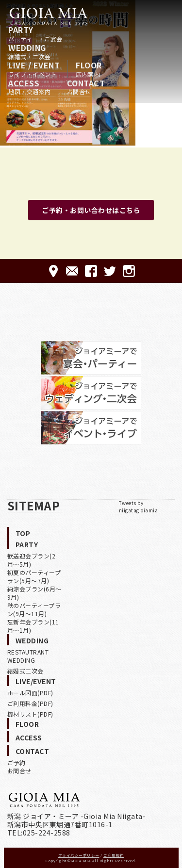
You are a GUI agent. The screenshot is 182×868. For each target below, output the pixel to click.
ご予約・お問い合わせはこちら (91, 210)
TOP (23, 533)
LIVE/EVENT (36, 681)
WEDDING (30, 51)
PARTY (35, 33)
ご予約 (17, 762)
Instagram (129, 271)
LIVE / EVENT (34, 69)
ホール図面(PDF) (30, 693)
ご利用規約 (114, 855)
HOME (49, 16)
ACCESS (30, 87)
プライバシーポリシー (79, 855)
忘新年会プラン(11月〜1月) (33, 626)
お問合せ (19, 771)
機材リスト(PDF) (30, 714)
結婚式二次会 (25, 671)
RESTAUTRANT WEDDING (28, 656)
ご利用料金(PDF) (30, 703)
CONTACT (86, 87)
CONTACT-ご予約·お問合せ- (72, 271)
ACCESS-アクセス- (53, 271)
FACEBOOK (91, 271)
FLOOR (89, 69)
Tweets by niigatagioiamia (139, 507)
